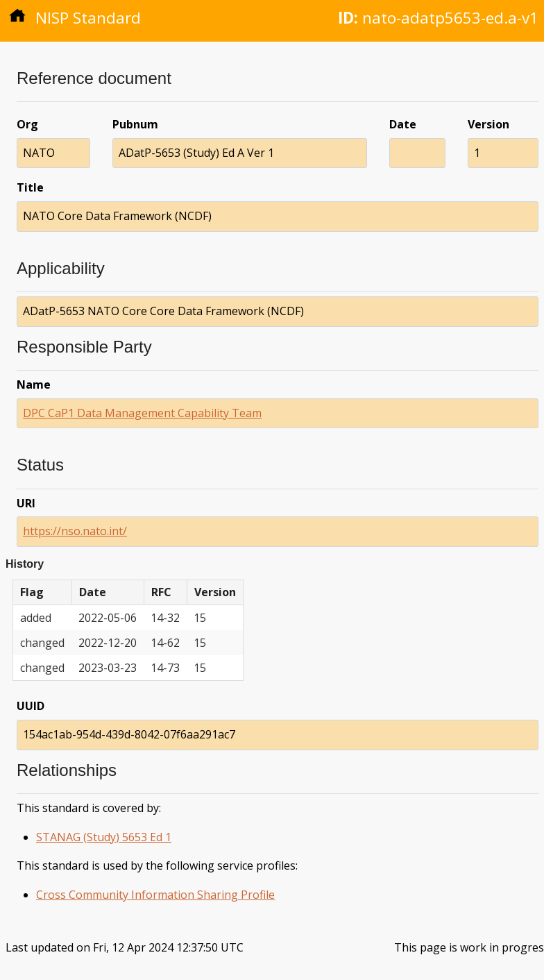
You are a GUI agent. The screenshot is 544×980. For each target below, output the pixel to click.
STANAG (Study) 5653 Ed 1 (104, 837)
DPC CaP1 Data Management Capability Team (142, 413)
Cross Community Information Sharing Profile (155, 895)
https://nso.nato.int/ (75, 531)
